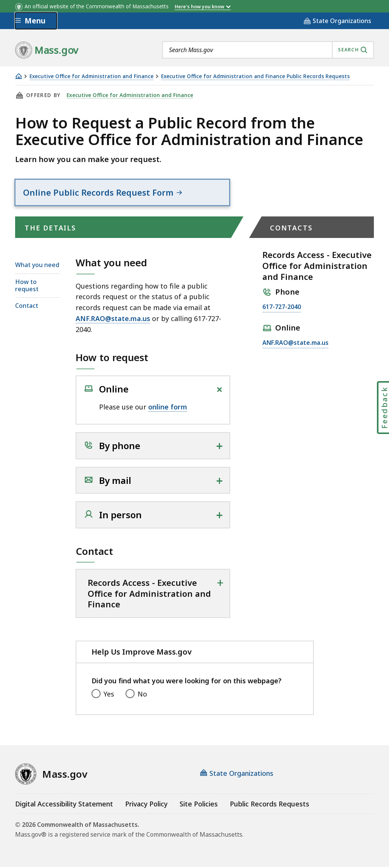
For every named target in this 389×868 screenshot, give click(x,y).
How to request (27, 287)
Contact (27, 307)
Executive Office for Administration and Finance (91, 76)
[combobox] (268, 50)
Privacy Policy (146, 805)
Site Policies (199, 805)
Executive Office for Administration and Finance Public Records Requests (255, 76)
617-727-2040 (282, 309)
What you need (37, 266)
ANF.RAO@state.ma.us (113, 320)
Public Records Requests (270, 805)
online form (168, 408)
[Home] (19, 76)
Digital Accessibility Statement (64, 805)
